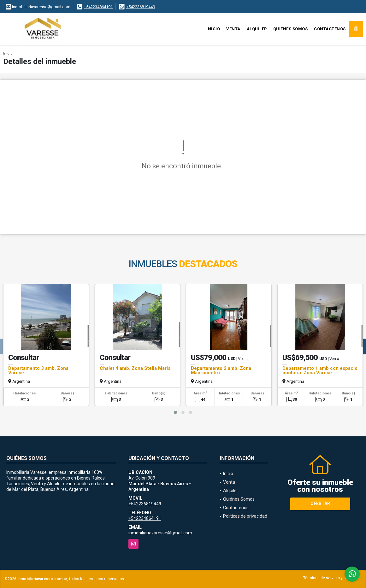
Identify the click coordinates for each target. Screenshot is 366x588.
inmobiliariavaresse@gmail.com (160, 533)
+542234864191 (98, 7)
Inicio (213, 29)
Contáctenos (330, 29)
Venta (233, 29)
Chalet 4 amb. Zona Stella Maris (135, 368)
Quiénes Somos (291, 29)
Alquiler (257, 29)
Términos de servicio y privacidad (332, 578)
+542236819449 (141, 7)
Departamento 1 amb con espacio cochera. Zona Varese (320, 370)
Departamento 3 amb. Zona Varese (38, 370)
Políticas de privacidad (245, 516)
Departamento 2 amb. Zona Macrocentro (221, 370)
